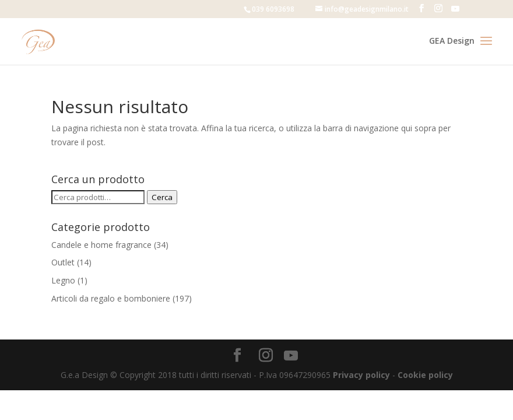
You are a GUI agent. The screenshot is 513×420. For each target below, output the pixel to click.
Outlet (63, 262)
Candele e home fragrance (101, 245)
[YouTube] (455, 9)
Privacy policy (361, 375)
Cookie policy (425, 375)
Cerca (162, 197)
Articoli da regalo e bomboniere (111, 298)
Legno (63, 280)
